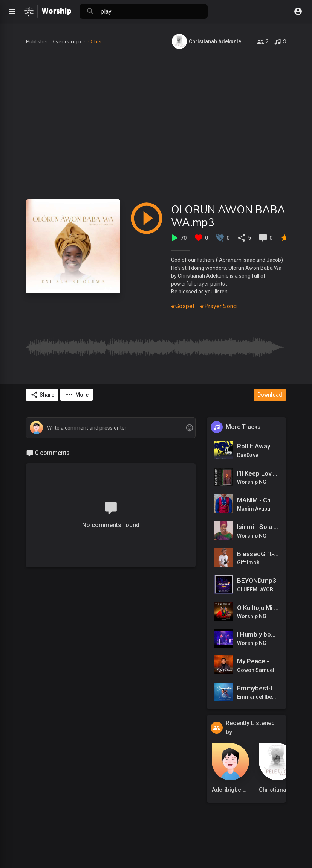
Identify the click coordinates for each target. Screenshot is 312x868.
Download (270, 395)
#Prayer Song (218, 306)
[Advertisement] (156, 124)
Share (42, 395)
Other (95, 41)
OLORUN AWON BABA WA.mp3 (228, 216)
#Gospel (183, 306)
